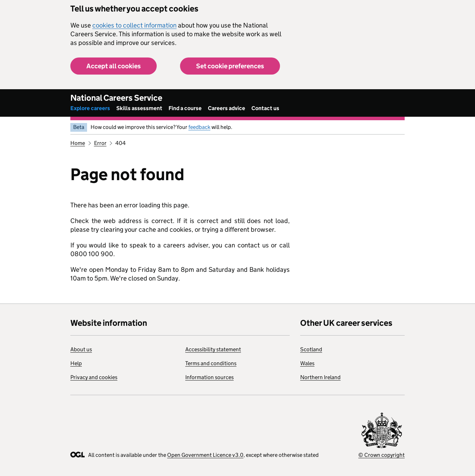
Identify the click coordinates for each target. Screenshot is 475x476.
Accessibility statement (213, 349)
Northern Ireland (320, 377)
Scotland (311, 349)
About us (81, 349)
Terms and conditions (211, 363)
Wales (307, 363)
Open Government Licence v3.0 (205, 455)
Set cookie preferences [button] (230, 66)
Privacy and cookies (94, 377)
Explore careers (90, 108)
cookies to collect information (134, 25)
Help (76, 363)
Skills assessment (139, 108)
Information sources (209, 377)
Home (78, 143)
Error (100, 143)
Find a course (185, 108)
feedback (199, 127)
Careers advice (227, 108)
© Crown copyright (381, 455)
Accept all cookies (114, 66)
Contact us (265, 108)
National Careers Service (116, 98)
